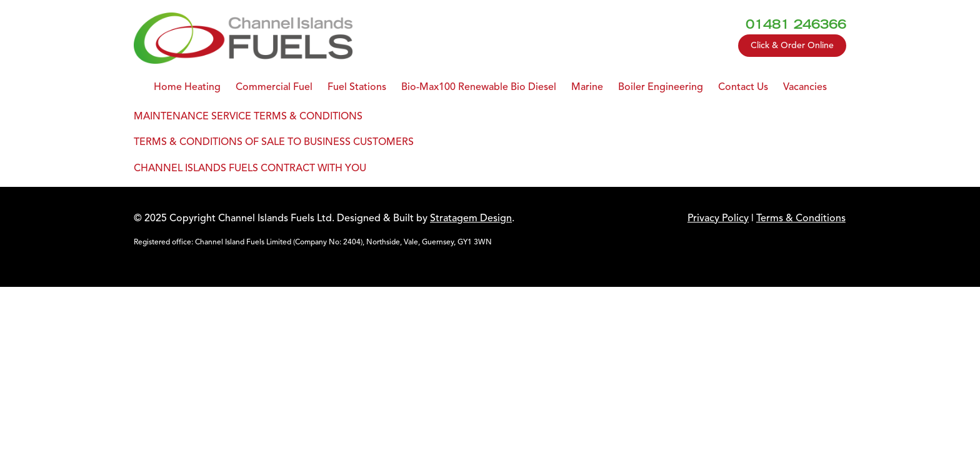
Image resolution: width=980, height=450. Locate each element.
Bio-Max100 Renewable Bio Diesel (479, 87)
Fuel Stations (357, 87)
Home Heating (187, 87)
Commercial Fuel (274, 87)
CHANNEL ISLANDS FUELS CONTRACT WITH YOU (250, 168)
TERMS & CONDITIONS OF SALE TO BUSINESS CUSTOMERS (274, 142)
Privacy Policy (718, 218)
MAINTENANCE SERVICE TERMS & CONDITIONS (248, 116)
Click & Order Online (792, 45)
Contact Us (743, 87)
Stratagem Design (471, 218)
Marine (587, 87)
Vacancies (805, 87)
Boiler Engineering (661, 87)
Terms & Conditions (801, 218)
